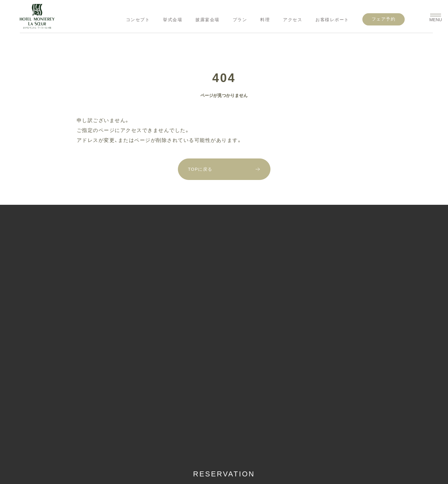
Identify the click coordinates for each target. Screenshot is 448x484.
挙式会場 (173, 20)
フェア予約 (384, 19)
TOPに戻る (201, 169)
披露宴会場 (207, 20)
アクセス (293, 20)
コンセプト (138, 20)
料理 (265, 20)
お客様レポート (332, 20)
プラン (240, 20)
